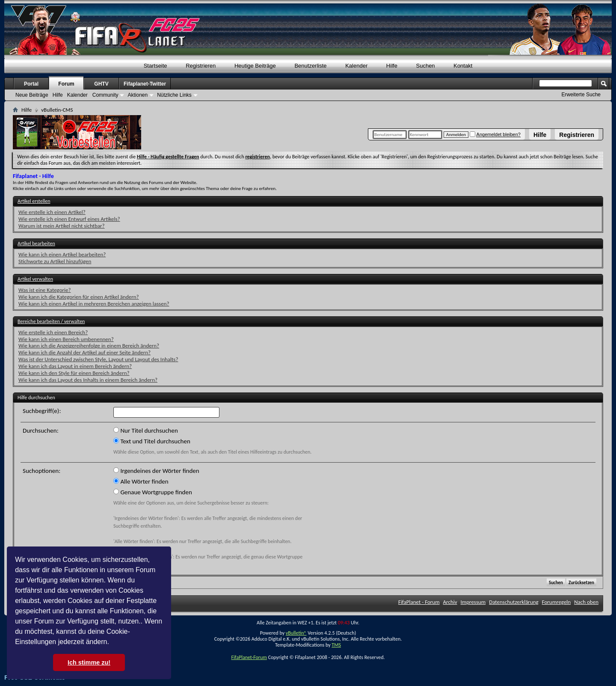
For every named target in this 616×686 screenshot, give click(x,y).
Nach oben (586, 602)
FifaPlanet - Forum (419, 602)
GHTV (101, 84)
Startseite (155, 66)
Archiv (450, 602)
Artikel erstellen (34, 201)
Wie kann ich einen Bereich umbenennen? (66, 339)
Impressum (473, 602)
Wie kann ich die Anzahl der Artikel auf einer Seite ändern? (84, 352)
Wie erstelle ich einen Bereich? (53, 332)
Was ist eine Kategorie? (45, 290)
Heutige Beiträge (255, 66)
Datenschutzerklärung (514, 602)
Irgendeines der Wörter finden (156, 471)
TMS (336, 645)
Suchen (426, 66)
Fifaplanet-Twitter (145, 84)
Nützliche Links (174, 95)
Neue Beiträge (32, 95)
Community (105, 95)
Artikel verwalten (35, 279)
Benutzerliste (310, 66)
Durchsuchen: (41, 431)
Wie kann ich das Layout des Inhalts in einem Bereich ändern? (88, 380)
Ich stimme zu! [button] (89, 662)
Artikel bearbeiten (36, 244)
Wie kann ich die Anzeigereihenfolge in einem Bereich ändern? (89, 346)
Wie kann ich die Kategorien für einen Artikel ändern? (79, 297)
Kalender (356, 66)
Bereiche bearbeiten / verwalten (51, 321)
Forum (66, 84)
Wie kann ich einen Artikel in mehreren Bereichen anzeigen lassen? (94, 304)
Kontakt (463, 66)
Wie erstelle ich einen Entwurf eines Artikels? (69, 219)
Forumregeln (557, 602)
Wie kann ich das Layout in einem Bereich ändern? (75, 366)
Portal (31, 84)
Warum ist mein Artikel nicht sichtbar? (62, 226)
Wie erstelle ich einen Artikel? (52, 212)
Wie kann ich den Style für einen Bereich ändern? (74, 373)
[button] (112, 643)
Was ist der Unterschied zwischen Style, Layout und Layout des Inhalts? (98, 359)
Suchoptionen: (41, 471)
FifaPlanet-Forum (249, 657)
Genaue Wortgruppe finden (153, 492)
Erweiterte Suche (581, 95)
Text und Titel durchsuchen (152, 441)
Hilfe (540, 135)
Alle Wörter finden (141, 481)
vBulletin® (296, 633)
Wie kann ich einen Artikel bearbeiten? (62, 254)
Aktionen (138, 95)
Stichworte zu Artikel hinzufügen (55, 261)
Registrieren (577, 135)
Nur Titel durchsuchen (146, 431)
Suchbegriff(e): (42, 411)
